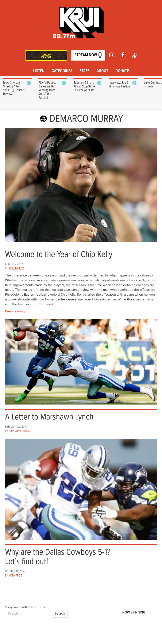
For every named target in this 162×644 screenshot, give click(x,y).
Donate (122, 71)
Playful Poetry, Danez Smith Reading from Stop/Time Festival (47, 90)
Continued (45, 304)
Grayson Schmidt (20, 431)
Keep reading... (16, 311)
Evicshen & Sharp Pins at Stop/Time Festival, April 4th (84, 86)
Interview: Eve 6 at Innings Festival (119, 85)
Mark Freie (15, 576)
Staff (84, 71)
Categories (62, 71)
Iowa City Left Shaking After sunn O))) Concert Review (14, 88)
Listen (39, 71)
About (102, 71)
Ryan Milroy (16, 268)
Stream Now (88, 55)
